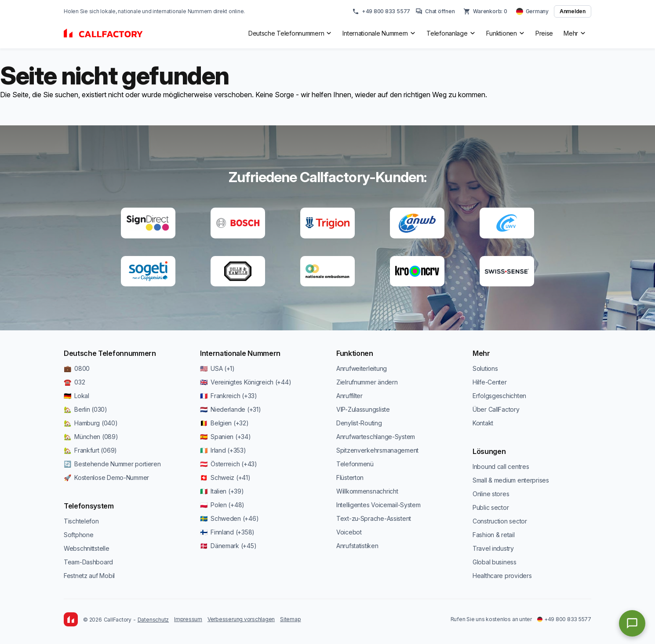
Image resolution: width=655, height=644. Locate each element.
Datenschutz (153, 620)
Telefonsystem (89, 506)
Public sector (491, 507)
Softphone (78, 535)
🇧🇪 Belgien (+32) (224, 423)
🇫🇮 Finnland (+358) (227, 532)
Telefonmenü (355, 464)
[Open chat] (632, 623)
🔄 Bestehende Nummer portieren (112, 464)
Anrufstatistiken (357, 546)
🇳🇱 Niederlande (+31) (230, 409)
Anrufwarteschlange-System (376, 437)
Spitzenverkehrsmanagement (377, 450)
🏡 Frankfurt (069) (90, 450)
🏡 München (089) (91, 437)
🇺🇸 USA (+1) (217, 368)
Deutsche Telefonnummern (110, 353)
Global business (495, 562)
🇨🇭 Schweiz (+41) (225, 478)
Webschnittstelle (87, 548)
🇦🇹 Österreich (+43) (229, 464)
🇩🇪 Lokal (76, 396)
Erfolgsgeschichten (499, 396)
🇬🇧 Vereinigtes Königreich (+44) (246, 382)
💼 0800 (77, 368)
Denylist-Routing (359, 423)
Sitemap (290, 619)
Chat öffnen (435, 11)
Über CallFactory (496, 409)
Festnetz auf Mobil (89, 576)
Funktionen (355, 353)
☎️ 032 (74, 382)
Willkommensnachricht (367, 491)
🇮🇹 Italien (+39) (222, 491)
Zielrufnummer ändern (367, 382)
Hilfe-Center (490, 382)
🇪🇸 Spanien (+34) (226, 437)
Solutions (485, 368)
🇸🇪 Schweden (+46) (229, 518)
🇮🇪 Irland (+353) (223, 450)
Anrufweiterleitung (362, 368)
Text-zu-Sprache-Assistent (374, 518)
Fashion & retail (494, 535)
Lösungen (489, 451)
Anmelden (573, 11)
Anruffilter (349, 396)
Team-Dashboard (88, 562)
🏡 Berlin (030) (86, 409)
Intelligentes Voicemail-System (378, 505)
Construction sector (500, 521)
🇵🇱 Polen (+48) (222, 505)
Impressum (188, 619)
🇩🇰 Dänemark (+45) (228, 546)
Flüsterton (350, 478)
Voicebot (349, 532)
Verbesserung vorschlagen (241, 619)
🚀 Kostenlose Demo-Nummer (106, 478)
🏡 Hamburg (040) (91, 423)
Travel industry (493, 548)
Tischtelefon (81, 521)
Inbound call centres (501, 467)
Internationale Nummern (240, 353)
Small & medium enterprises (511, 480)
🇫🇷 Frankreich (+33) (229, 396)
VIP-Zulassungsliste (363, 409)
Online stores (491, 494)
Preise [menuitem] (544, 33)
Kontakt (483, 423)
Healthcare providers (502, 576)
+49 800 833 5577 (381, 11)
